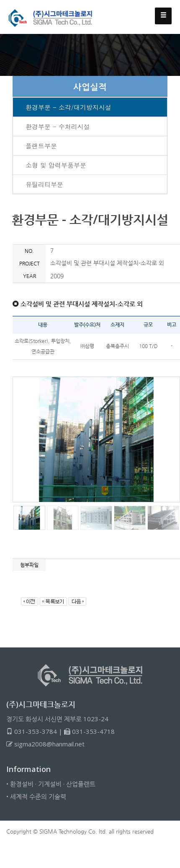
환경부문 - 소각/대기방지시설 (68, 107)
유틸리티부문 (44, 184)
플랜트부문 (41, 146)
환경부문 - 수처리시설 (58, 126)
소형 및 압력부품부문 (56, 165)
